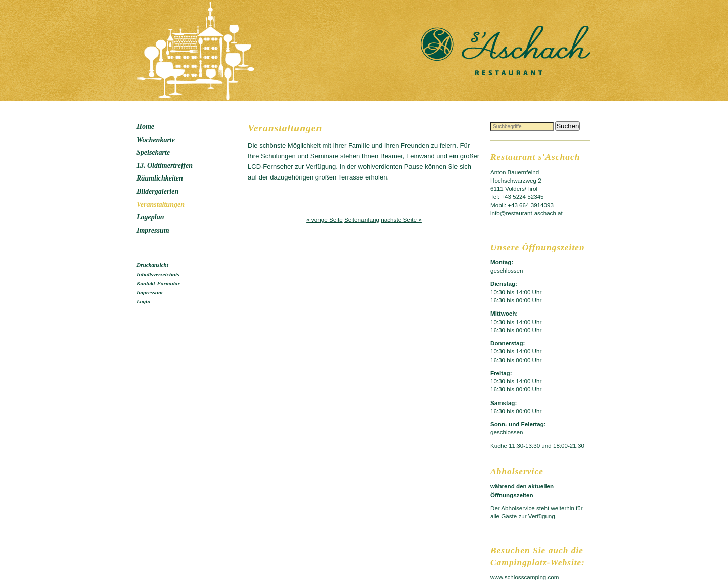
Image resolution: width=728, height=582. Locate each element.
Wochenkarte (156, 140)
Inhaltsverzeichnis (158, 274)
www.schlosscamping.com (525, 577)
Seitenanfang (362, 220)
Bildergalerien (157, 191)
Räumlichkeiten (160, 178)
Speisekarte (153, 152)
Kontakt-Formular (158, 283)
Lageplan (150, 217)
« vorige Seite (325, 220)
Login (143, 301)
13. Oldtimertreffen (165, 166)
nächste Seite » (401, 220)
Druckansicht (152, 265)
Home (145, 127)
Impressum (153, 230)
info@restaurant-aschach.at (527, 213)
